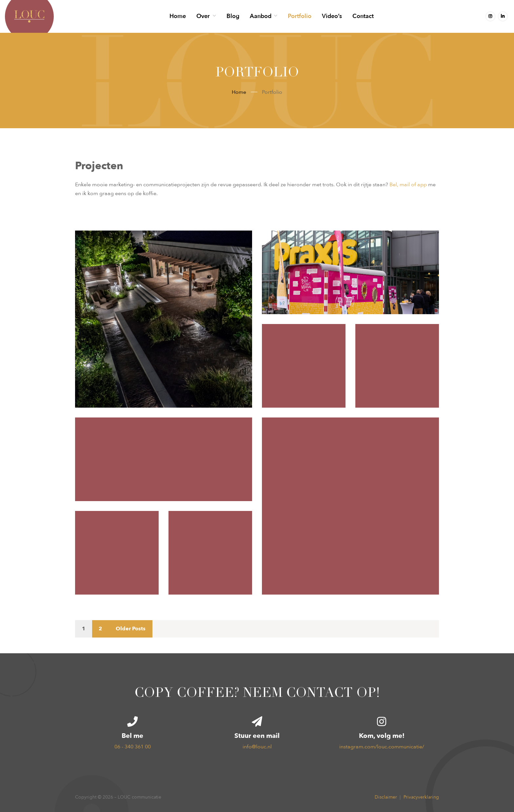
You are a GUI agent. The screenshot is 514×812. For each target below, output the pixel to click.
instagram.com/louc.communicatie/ (382, 747)
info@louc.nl (257, 747)
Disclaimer (386, 797)
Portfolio (300, 16)
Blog (233, 16)
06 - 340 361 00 (133, 747)
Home (178, 16)
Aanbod (261, 16)
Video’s (332, 16)
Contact (363, 16)
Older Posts (131, 629)
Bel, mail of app (408, 185)
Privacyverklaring (421, 797)
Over (203, 16)
